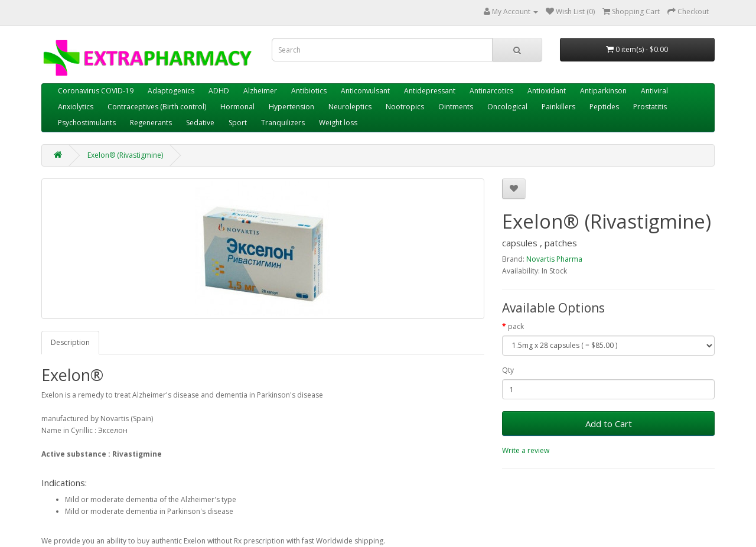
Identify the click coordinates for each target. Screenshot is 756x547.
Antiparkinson (603, 91)
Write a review (526, 450)
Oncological (507, 107)
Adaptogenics (171, 91)
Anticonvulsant (365, 91)
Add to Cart (609, 424)
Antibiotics (309, 91)
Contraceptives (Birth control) (157, 107)
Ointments (456, 107)
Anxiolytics (76, 107)
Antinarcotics (491, 91)
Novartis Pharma (554, 259)
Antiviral (654, 91)
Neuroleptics (350, 107)
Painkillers (558, 107)
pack (516, 326)
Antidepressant (430, 91)
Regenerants (151, 123)
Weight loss (338, 123)
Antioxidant (547, 91)
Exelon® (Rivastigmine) (125, 155)
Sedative (200, 123)
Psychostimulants (87, 123)
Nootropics (405, 107)
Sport (238, 123)
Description (70, 342)
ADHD (219, 91)
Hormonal (237, 107)
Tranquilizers (283, 123)
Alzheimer (260, 91)
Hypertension (291, 107)
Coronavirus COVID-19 (96, 91)
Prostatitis (650, 107)
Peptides (604, 107)
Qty (508, 370)
